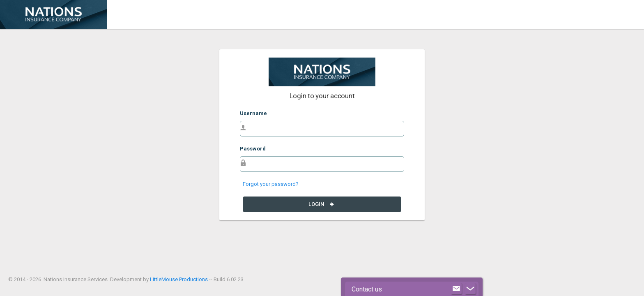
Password (253, 149)
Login (322, 204)
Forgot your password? (271, 184)
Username (253, 113)
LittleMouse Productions (179, 279)
